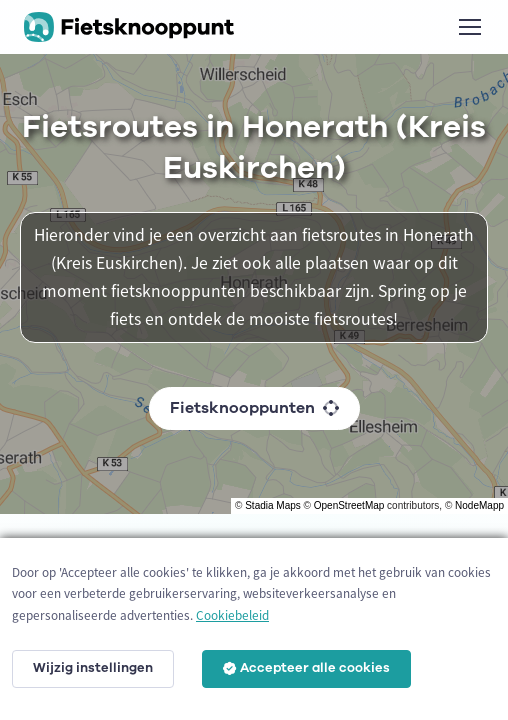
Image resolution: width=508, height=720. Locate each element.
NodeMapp (479, 505)
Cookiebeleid (232, 615)
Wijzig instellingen (93, 668)
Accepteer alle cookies (306, 668)
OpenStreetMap (349, 505)
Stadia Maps (273, 505)
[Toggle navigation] (469, 27)
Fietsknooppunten (254, 408)
